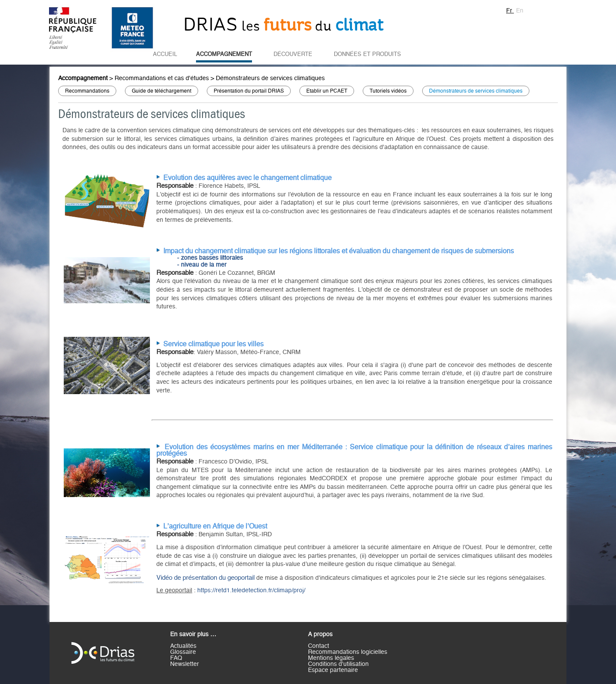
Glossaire (183, 652)
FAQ (176, 658)
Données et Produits (367, 54)
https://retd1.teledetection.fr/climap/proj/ (251, 591)
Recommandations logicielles (348, 652)
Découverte (293, 54)
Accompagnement (224, 54)
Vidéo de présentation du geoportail (206, 578)
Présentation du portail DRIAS (249, 91)
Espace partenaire (333, 670)
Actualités (183, 646)
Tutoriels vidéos (388, 91)
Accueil (165, 54)
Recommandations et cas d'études (162, 78)
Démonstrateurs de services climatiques (270, 78)
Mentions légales (331, 658)
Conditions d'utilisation (338, 664)
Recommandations (87, 91)
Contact (319, 646)
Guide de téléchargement (162, 91)
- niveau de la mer (202, 265)
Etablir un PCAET (327, 91)
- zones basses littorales (210, 258)
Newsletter (185, 664)
